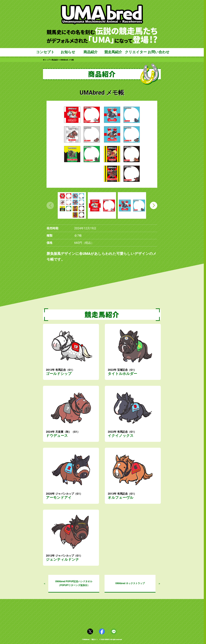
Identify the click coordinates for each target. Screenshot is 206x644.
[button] (154, 205)
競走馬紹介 (113, 52)
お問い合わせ (159, 52)
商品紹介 (91, 52)
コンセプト (45, 52)
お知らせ (68, 52)
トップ (46, 60)
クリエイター (136, 52)
